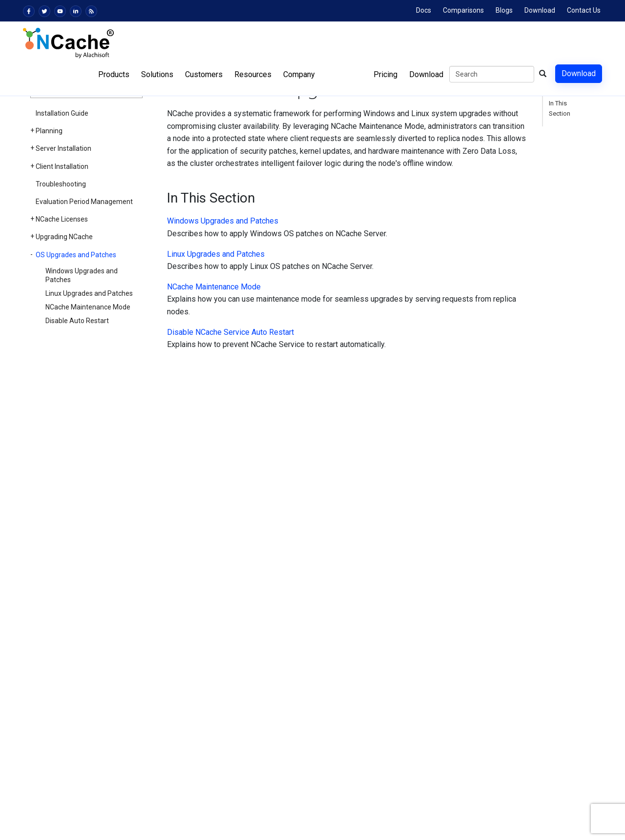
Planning (49, 131)
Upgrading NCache (64, 237)
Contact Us (584, 10)
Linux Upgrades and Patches (89, 293)
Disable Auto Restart (77, 321)
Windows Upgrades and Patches (82, 275)
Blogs (504, 10)
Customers (204, 74)
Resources (253, 74)
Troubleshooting (61, 184)
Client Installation (62, 166)
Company (299, 74)
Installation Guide (62, 113)
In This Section (560, 108)
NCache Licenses (62, 219)
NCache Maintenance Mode (88, 307)
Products (114, 74)
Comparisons (463, 10)
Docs (424, 10)
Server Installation (63, 148)
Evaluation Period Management (84, 202)
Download (540, 10)
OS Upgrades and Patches (76, 255)
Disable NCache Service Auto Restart (230, 332)
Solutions (157, 74)
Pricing (385, 74)
